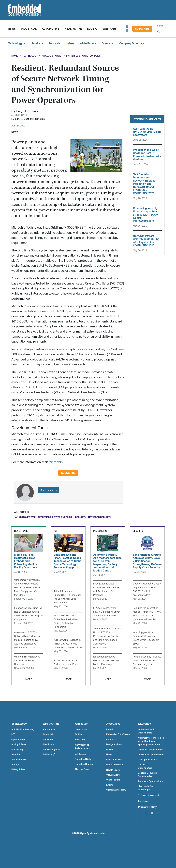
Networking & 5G (52, 750)
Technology (30, 56)
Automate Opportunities (150, 781)
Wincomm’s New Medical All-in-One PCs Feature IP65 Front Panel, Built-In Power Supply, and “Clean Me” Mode (27, 588)
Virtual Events (113, 775)
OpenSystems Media (92, 833)
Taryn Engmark (27, 111)
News (109, 755)
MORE (29, 679)
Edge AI (92, 29)
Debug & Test (18, 769)
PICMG (110, 730)
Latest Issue (81, 730)
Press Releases (114, 760)
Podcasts (54, 43)
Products (37, 43)
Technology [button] (17, 43)
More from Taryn (48, 490)
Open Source (18, 740)
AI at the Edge (82, 769)
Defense (49, 755)
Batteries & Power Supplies (83, 56)
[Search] (160, 26)
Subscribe (142, 29)
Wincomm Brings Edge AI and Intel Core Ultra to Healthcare (27, 661)
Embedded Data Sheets (118, 734)
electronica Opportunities (151, 755)
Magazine (81, 724)
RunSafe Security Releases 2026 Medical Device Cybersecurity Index (147, 661)
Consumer (48, 740)
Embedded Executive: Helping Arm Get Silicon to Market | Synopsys (107, 661)
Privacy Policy (147, 807)
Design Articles (114, 744)
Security (16, 755)
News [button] (12, 29)
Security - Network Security (93, 517)
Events (110, 785)
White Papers (88, 43)
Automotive (51, 29)
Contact (143, 801)
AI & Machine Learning (23, 730)
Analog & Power (52, 56)
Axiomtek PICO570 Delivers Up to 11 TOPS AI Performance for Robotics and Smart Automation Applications (108, 636)
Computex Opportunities (151, 750)
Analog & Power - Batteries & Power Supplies (44, 517)
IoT (13, 734)
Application (51, 724)
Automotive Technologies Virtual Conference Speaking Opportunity (151, 741)
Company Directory (132, 43)
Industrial (29, 29)
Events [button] (108, 43)
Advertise (144, 724)
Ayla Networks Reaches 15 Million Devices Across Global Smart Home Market (68, 644)
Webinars (110, 29)
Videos (70, 43)
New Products (113, 770)
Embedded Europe (84, 764)
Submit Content (149, 795)
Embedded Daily (83, 759)
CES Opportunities (147, 760)
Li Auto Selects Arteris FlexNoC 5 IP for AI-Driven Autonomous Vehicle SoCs (107, 612)
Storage (15, 765)
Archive (79, 734)
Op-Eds (110, 750)
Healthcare (73, 29)
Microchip (56, 462)
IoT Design (80, 754)
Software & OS (19, 760)
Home (15, 56)
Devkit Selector (115, 765)
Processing (17, 750)
